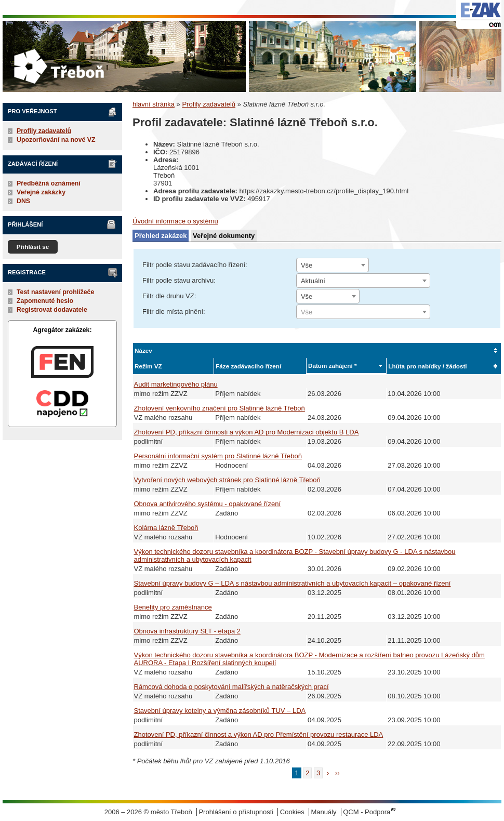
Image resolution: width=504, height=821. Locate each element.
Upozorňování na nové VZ (56, 140)
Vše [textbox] (307, 265)
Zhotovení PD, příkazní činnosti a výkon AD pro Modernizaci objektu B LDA (247, 432)
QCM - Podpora (367, 812)
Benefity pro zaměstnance (173, 607)
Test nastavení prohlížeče (55, 292)
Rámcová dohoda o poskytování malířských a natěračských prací (231, 687)
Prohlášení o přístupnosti (236, 812)
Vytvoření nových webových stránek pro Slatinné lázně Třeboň (227, 480)
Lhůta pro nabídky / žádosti (427, 366)
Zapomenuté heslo (45, 301)
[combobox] (333, 265)
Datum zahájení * (333, 366)
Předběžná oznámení (49, 183)
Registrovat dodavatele (52, 310)
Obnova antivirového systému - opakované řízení (208, 504)
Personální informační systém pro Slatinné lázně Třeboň (218, 456)
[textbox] (363, 312)
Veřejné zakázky (41, 192)
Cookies (292, 812)
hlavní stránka (154, 104)
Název (143, 350)
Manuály (323, 812)
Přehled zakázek (161, 236)
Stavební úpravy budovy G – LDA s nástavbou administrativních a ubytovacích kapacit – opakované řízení (293, 583)
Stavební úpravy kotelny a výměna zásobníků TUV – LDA (220, 711)
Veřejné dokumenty (224, 236)
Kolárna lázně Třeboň (166, 528)
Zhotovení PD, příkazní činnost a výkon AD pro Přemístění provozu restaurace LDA (259, 734)
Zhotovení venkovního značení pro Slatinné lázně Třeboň (220, 408)
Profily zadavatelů (44, 131)
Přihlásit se (33, 247)
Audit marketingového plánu (176, 384)
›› (337, 773)
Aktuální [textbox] (313, 281)
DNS (23, 201)
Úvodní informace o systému (175, 221)
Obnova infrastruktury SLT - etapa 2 (187, 631)
